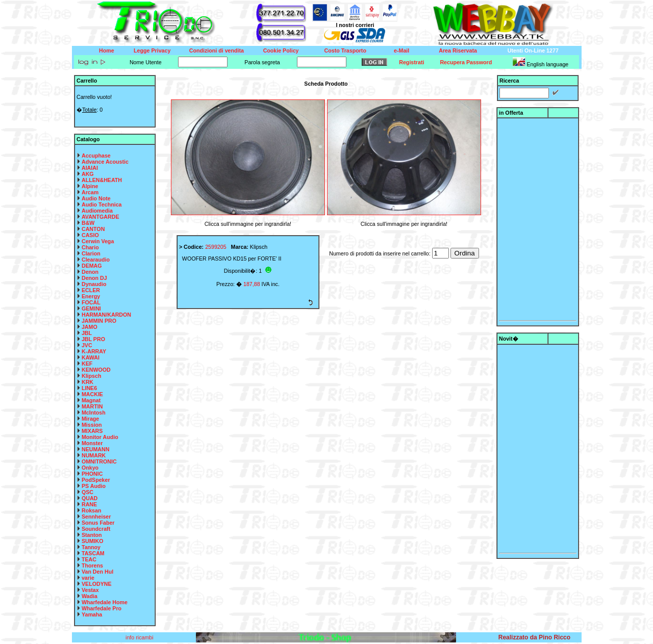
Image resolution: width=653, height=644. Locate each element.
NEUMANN (95, 449)
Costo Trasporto (345, 50)
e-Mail (401, 50)
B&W (88, 223)
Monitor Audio (100, 437)
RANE (89, 504)
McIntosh (94, 413)
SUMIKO (93, 541)
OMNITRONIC (99, 461)
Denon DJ (94, 278)
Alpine (90, 186)
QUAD (90, 498)
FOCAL (91, 302)
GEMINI (91, 308)
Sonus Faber (98, 523)
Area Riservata (458, 50)
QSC (87, 492)
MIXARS (92, 431)
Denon (90, 272)
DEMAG (92, 266)
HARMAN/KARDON (106, 315)
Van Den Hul (97, 572)
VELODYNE (97, 584)
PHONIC (92, 474)
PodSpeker (96, 480)
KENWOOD (96, 370)
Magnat (91, 400)
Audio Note (96, 198)
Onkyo (90, 468)
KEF (87, 364)
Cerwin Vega (98, 241)
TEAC (89, 559)
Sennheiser (96, 517)
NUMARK (94, 455)
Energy (91, 296)
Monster (92, 443)
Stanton (92, 535)
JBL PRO (93, 339)
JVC (87, 345)
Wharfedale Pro (102, 608)
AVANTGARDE (101, 217)
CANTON (93, 229)
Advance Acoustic (105, 162)
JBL (87, 333)
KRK (87, 382)
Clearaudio (96, 260)
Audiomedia (97, 211)
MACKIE (92, 394)
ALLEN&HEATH (102, 180)
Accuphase (96, 156)
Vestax (90, 590)
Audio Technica (102, 204)
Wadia (90, 596)
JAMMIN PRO (99, 321)
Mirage (90, 419)
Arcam (90, 192)
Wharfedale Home (105, 602)
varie (88, 578)
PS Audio (94, 486)
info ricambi (140, 637)
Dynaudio (94, 284)
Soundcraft (96, 529)
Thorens (92, 565)
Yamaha (92, 614)
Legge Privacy (152, 50)
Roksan (92, 510)
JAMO (90, 327)
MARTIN (92, 406)
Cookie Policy (281, 50)
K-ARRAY (94, 351)
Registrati (411, 62)
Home (107, 50)
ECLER (91, 290)
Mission (92, 425)
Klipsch (92, 376)
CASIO (90, 235)
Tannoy (91, 547)
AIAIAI (90, 168)
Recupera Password (466, 62)
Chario (90, 247)
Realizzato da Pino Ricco (534, 637)
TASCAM (93, 553)
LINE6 (89, 388)
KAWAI (91, 357)
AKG (88, 174)
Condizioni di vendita (217, 50)
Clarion (91, 253)
